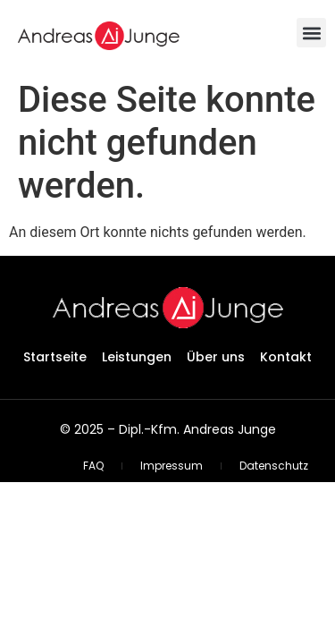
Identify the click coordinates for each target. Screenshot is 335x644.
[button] (311, 33)
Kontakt (286, 357)
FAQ (93, 466)
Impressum (172, 466)
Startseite (55, 357)
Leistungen (137, 357)
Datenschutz (274, 466)
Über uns (216, 357)
